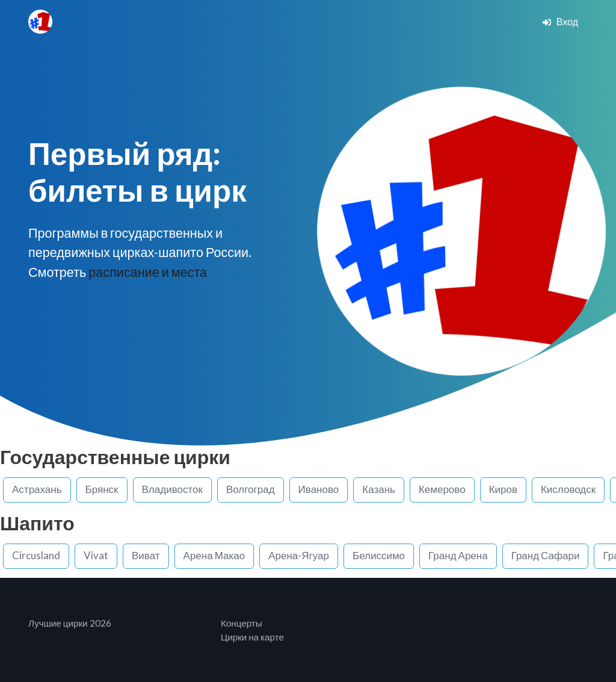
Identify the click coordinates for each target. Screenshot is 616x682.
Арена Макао (214, 555)
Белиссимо (379, 555)
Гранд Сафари (546, 555)
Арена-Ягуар (299, 555)
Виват (146, 555)
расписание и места (148, 272)
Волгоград (251, 489)
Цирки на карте (252, 637)
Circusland (36, 555)
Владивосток (172, 489)
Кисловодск (568, 489)
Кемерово (442, 489)
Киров (503, 489)
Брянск (102, 489)
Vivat (96, 555)
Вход (560, 21)
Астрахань (37, 489)
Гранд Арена (458, 555)
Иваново (319, 489)
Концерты (242, 623)
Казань (379, 489)
